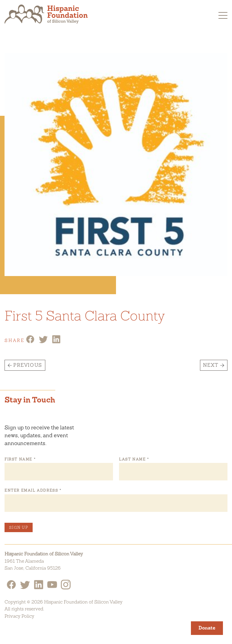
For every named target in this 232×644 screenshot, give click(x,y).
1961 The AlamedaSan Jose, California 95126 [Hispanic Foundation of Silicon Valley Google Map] (33, 565)
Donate (207, 628)
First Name (20, 459)
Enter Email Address (33, 490)
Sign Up (19, 527)
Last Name (134, 459)
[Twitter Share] (43, 342)
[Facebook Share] (30, 342)
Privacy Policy (19, 616)
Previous (28, 365)
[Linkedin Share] (56, 342)
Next (211, 365)
